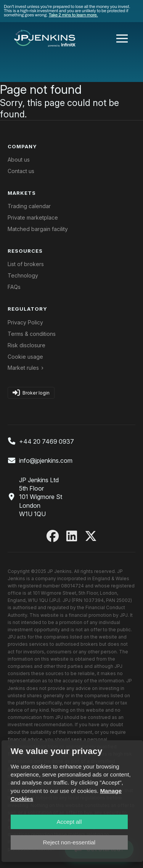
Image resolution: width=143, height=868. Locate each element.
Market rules (23, 368)
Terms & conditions (32, 334)
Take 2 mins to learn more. (73, 15)
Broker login (31, 393)
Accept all (69, 822)
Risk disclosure (27, 345)
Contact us (21, 171)
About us (19, 160)
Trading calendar (29, 206)
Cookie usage (25, 357)
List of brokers (26, 264)
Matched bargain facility (38, 229)
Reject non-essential (69, 842)
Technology (23, 275)
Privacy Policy (25, 322)
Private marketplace (33, 217)
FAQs (14, 287)
